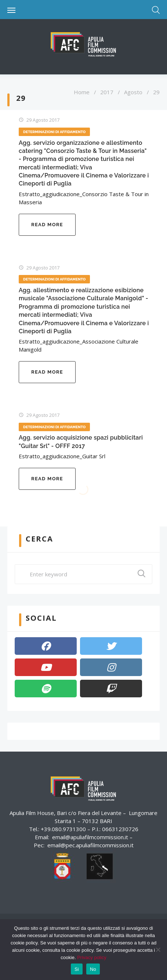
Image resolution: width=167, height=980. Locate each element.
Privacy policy (92, 957)
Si (77, 969)
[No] (158, 950)
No (93, 969)
